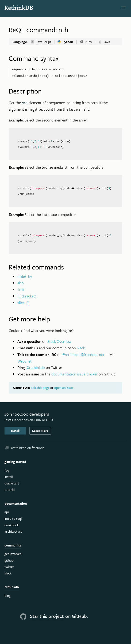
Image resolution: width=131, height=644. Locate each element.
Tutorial (10, 490)
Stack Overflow (59, 341)
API (7, 512)
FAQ (7, 470)
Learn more (40, 431)
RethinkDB (21, 8)
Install (15, 431)
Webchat (25, 361)
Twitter (9, 567)
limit (21, 289)
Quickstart (12, 483)
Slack (81, 348)
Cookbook (12, 525)
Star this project (47, 616)
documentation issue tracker (75, 374)
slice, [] (23, 303)
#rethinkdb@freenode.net (83, 355)
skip (21, 283)
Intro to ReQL (13, 518)
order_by (25, 277)
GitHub (9, 560)
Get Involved (13, 554)
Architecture (13, 531)
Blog (8, 595)
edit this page (40, 388)
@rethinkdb (35, 367)
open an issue (64, 388)
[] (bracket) (27, 296)
